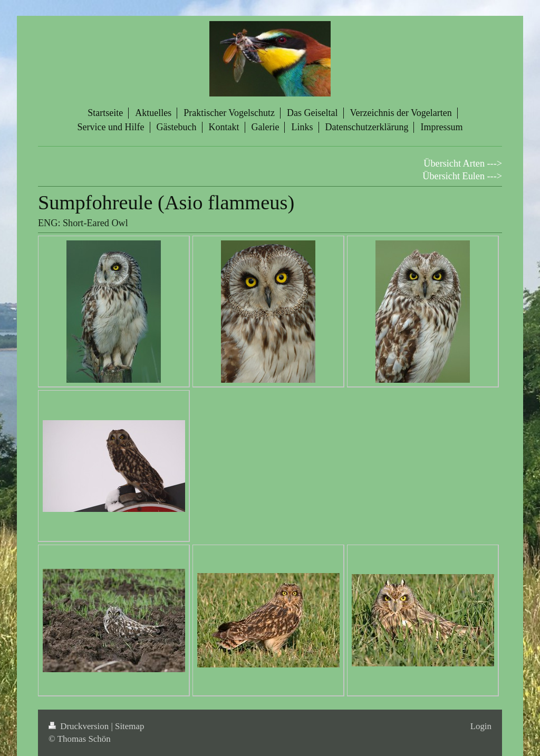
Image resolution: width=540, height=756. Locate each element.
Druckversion (80, 726)
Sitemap (129, 726)
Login (481, 726)
